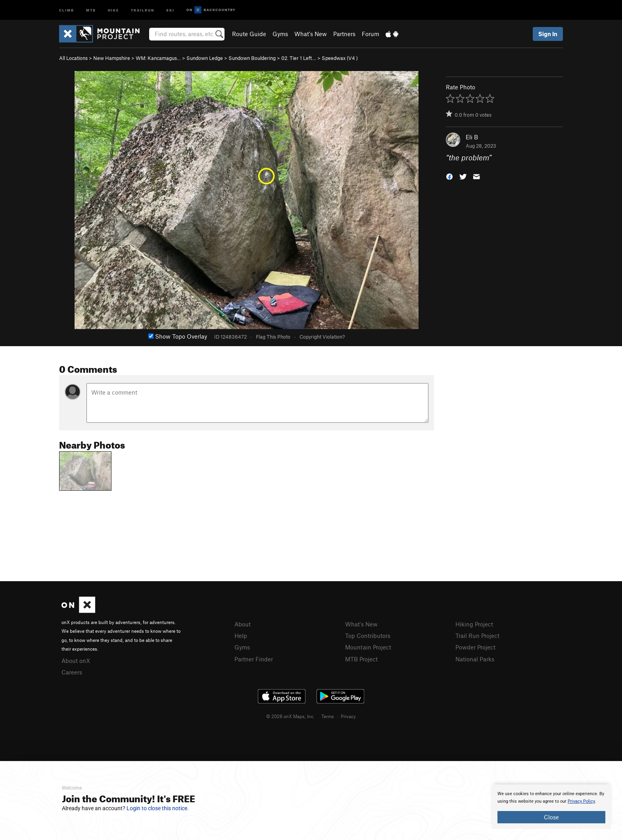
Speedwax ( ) (340, 58)
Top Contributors (368, 636)
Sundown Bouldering (252, 58)
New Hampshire (112, 58)
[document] (551, 807)
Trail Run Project (477, 636)
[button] (449, 176)
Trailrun (143, 10)
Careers (72, 672)
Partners (344, 34)
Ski (170, 10)
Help (241, 636)
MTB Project (361, 659)
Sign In (548, 34)
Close (551, 817)
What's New (311, 34)
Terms (328, 716)
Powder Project (475, 647)
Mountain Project (368, 647)
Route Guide (249, 34)
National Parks (475, 659)
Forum (371, 34)
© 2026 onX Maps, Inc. (290, 716)
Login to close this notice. (158, 808)
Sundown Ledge (205, 58)
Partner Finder (254, 659)
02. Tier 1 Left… (299, 58)
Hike (113, 10)
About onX (76, 661)
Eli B (472, 137)
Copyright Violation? (322, 337)
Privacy (348, 716)
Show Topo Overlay (178, 336)
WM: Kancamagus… (158, 58)
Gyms (280, 34)
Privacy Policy (581, 801)
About (243, 624)
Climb (67, 10)
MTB (91, 10)
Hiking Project (474, 624)
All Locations (73, 58)
